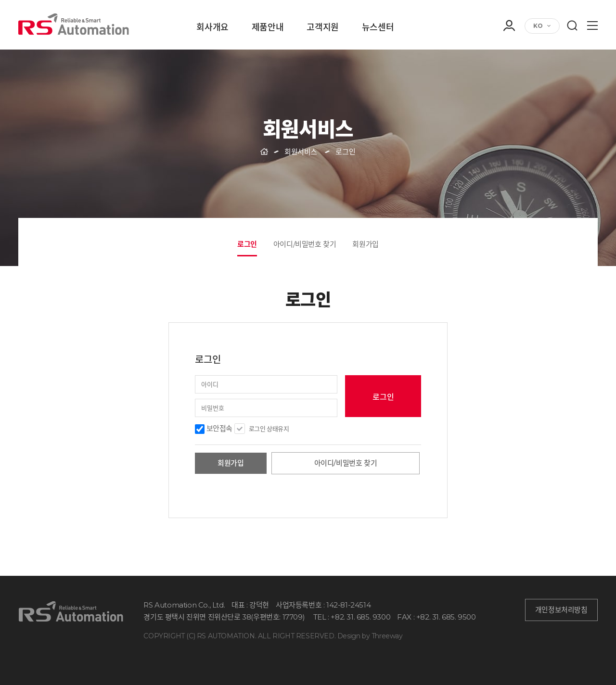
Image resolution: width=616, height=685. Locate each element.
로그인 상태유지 (269, 429)
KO (538, 26)
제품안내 (268, 28)
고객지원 (322, 28)
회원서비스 (301, 152)
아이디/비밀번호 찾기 (305, 244)
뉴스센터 (378, 28)
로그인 (247, 244)
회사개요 (212, 28)
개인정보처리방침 (561, 610)
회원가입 (365, 244)
